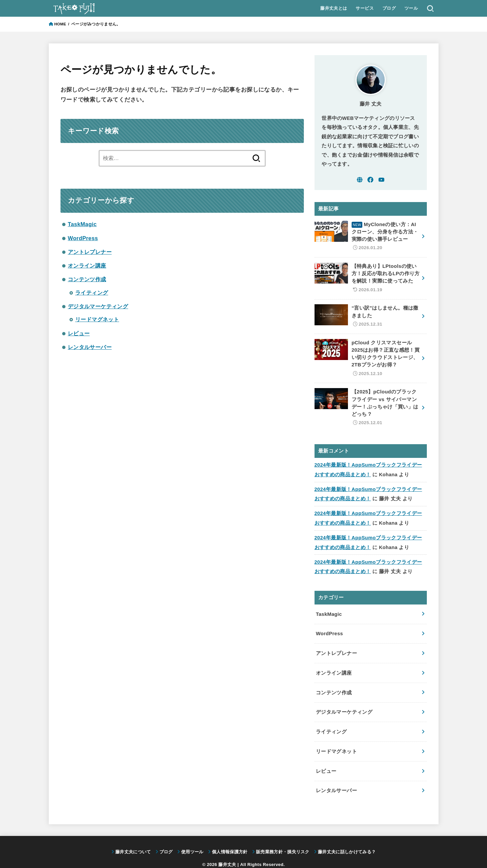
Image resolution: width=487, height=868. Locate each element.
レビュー (79, 333)
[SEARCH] (430, 8)
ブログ (389, 8)
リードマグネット (97, 319)
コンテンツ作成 (87, 279)
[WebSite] (360, 180)
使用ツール (192, 840)
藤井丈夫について (133, 840)
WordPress (83, 238)
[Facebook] (370, 180)
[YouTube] (381, 180)
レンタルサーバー (90, 347)
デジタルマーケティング (98, 306)
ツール (411, 8)
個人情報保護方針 (230, 840)
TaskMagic (82, 224)
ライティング (92, 293)
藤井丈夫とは (334, 8)
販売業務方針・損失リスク (283, 840)
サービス (365, 8)
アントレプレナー (90, 252)
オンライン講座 (87, 266)
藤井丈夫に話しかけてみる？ (347, 840)
